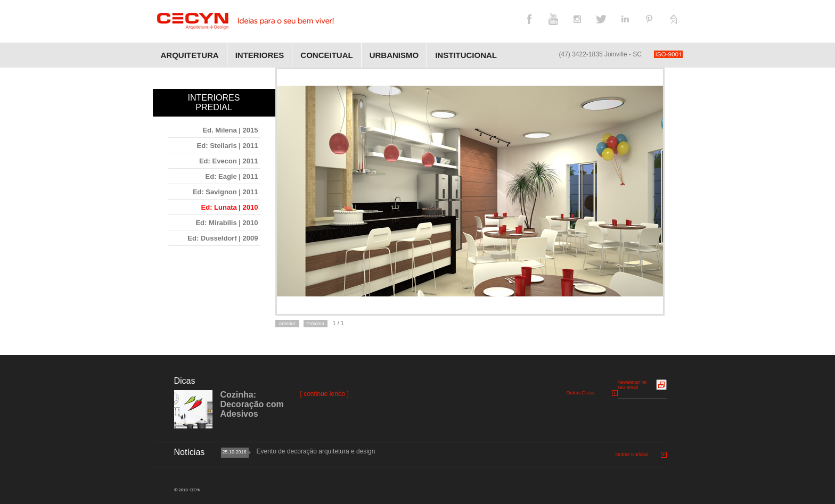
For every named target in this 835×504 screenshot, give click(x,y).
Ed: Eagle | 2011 (231, 176)
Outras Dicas (580, 393)
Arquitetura (190, 55)
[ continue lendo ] (325, 394)
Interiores (260, 55)
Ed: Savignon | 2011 (226, 192)
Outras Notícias (632, 455)
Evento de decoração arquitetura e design (316, 451)
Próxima (315, 324)
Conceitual (326, 55)
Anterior (287, 324)
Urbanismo (394, 55)
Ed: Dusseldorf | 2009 (223, 238)
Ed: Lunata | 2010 (230, 207)
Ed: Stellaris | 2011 (228, 146)
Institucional (466, 55)
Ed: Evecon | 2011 (229, 161)
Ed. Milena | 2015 (230, 130)
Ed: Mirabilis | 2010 (227, 223)
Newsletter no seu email (632, 385)
